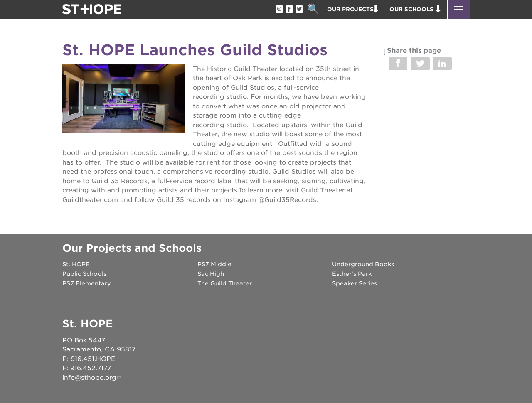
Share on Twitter (420, 64)
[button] (459, 9)
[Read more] (123, 100)
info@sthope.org (89, 378)
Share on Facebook (398, 64)
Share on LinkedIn (442, 64)
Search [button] (313, 9)
